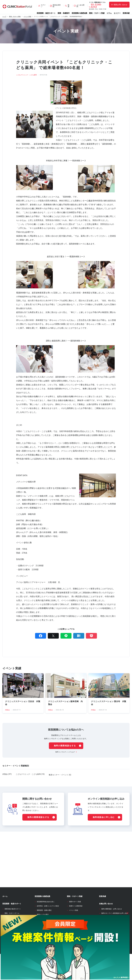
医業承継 (126, 13)
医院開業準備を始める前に (46, 914)
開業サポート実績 (75, 914)
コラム (109, 13)
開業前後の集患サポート (13, 921)
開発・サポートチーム (12, 926)
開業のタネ (71, 944)
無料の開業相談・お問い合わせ (112, 921)
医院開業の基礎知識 (79, 13)
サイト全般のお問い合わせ (110, 930)
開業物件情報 (8, 933)
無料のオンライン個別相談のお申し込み (115, 926)
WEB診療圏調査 (73, 930)
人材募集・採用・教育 (44, 953)
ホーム (5, 909)
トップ (4, 17)
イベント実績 (27, 17)
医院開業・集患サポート (46, 13)
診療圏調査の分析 (43, 931)
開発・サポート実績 (97, 13)
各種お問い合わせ (106, 916)
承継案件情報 (8, 942)
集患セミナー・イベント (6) (60, 774)
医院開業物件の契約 (44, 944)
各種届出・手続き (43, 957)
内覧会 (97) (7, 774)
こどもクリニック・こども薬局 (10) (30, 774)
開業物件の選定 (42, 936)
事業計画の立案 (42, 940)
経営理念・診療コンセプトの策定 (48, 918)
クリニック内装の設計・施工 (46, 949)
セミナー (117, 13)
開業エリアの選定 (43, 927)
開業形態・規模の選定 (44, 923)
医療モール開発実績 (76, 918)
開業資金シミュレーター (76, 937)
